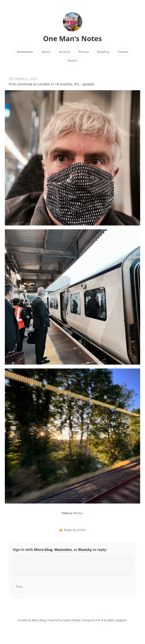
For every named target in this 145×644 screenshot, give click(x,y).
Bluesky (85, 550)
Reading (103, 52)
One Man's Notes (72, 39)
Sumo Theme (72, 622)
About (46, 52)
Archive (64, 52)
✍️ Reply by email (72, 530)
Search (72, 60)
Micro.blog (43, 550)
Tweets (123, 52)
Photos (84, 52)
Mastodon (63, 550)
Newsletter (25, 52)
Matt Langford (117, 622)
